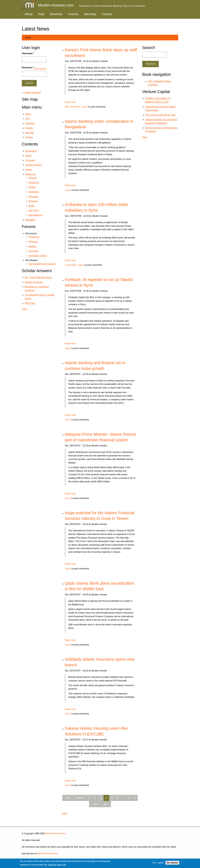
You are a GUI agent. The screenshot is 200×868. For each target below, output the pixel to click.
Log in (84, 107)
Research (33, 201)
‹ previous (79, 798)
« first (67, 798)
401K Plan (30, 303)
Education (33, 197)
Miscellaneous (35, 215)
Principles (30, 160)
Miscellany (30, 220)
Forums (73, 14)
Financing (33, 242)
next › (96, 804)
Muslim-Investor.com (56, 833)
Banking (32, 246)
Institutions (34, 192)
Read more (70, 102)
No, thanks (172, 863)
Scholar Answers (33, 165)
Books (32, 206)
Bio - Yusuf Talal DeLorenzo (38, 277)
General (32, 178)
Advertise (56, 14)
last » (106, 804)
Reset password (33, 93)
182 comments (72, 107)
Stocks (28, 170)
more (64, 813)
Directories (34, 182)
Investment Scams (38, 256)
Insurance (33, 251)
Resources (30, 174)
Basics (28, 156)
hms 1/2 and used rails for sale (160, 115)
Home (28, 38)
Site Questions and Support (42, 264)
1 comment (70, 265)
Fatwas (32, 187)
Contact (107, 14)
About (29, 14)
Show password (40, 69)
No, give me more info (55, 865)
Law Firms (34, 210)
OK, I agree (158, 863)
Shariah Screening (34, 282)
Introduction (31, 151)
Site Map (90, 14)
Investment (34, 237)
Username (28, 53)
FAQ (41, 14)
